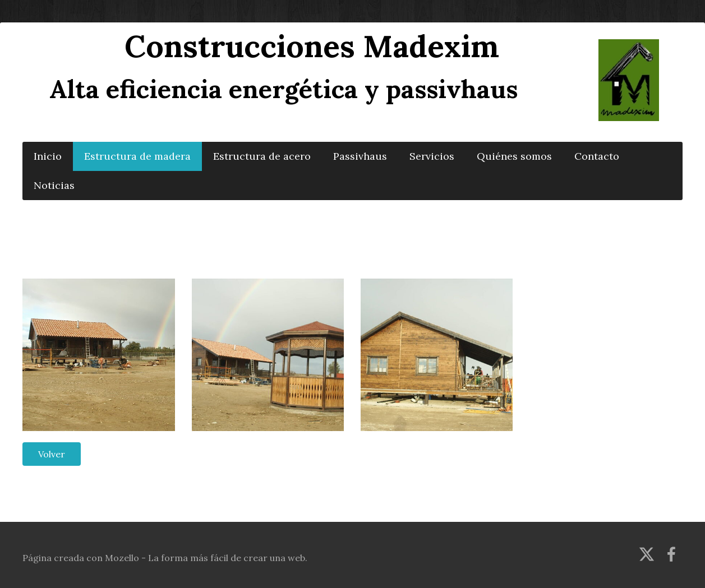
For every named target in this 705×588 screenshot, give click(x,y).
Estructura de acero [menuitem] (262, 156)
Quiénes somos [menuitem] (514, 156)
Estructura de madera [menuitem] (137, 156)
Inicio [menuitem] (48, 156)
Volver (52, 454)
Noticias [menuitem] (54, 185)
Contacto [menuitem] (597, 156)
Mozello (122, 558)
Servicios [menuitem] (432, 156)
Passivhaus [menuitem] (360, 156)
